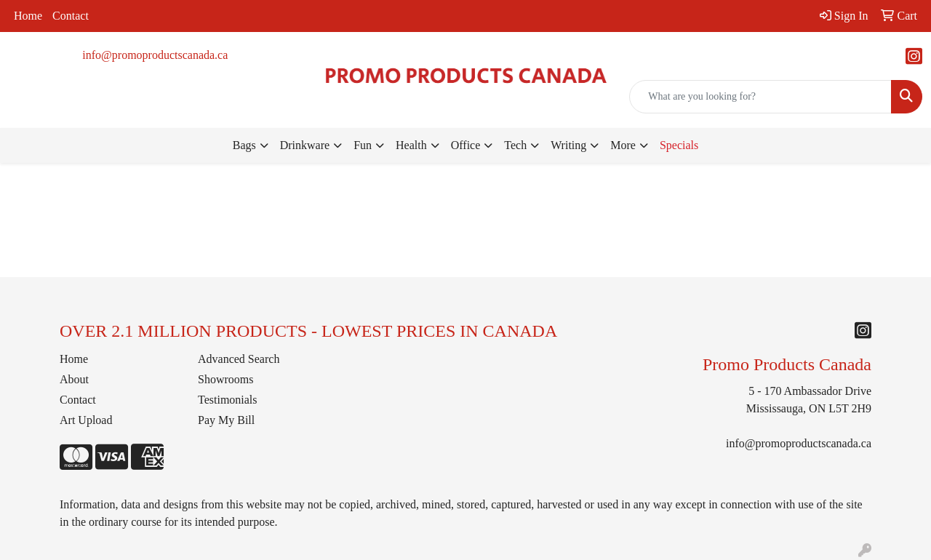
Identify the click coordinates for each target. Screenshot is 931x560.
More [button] (623, 145)
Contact (71, 16)
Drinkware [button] (305, 145)
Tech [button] (515, 145)
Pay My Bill (226, 420)
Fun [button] (363, 145)
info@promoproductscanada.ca (155, 55)
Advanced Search (239, 359)
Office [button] (466, 145)
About (74, 379)
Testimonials (228, 400)
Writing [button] (568, 145)
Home (28, 16)
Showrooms (225, 379)
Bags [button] (244, 145)
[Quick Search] (760, 97)
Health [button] (411, 145)
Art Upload (86, 420)
